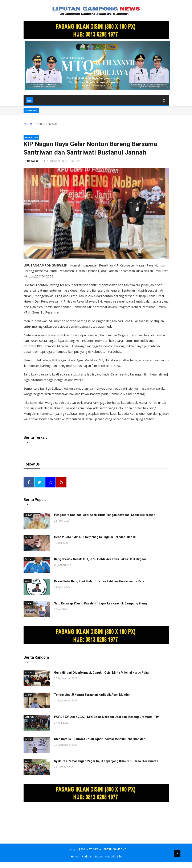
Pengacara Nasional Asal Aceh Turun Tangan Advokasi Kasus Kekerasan (105, 515)
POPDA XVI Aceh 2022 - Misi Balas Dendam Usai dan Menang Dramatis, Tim (107, 716)
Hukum (28, 515)
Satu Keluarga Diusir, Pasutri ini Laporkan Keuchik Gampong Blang (100, 603)
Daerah (28, 537)
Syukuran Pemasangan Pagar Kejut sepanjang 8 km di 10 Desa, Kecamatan (106, 761)
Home (28, 124)
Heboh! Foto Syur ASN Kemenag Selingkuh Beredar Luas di (95, 537)
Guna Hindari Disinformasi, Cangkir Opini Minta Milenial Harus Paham (103, 672)
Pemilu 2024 (31, 137)
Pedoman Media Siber (109, 856)
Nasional (29, 672)
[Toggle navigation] (29, 100)
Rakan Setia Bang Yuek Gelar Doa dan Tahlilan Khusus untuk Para (99, 581)
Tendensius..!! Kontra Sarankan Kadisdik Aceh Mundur (92, 694)
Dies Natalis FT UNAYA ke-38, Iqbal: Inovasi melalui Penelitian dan (100, 739)
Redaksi (32, 161)
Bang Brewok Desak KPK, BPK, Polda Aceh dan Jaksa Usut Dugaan (100, 559)
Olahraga (30, 716)
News (28, 581)
